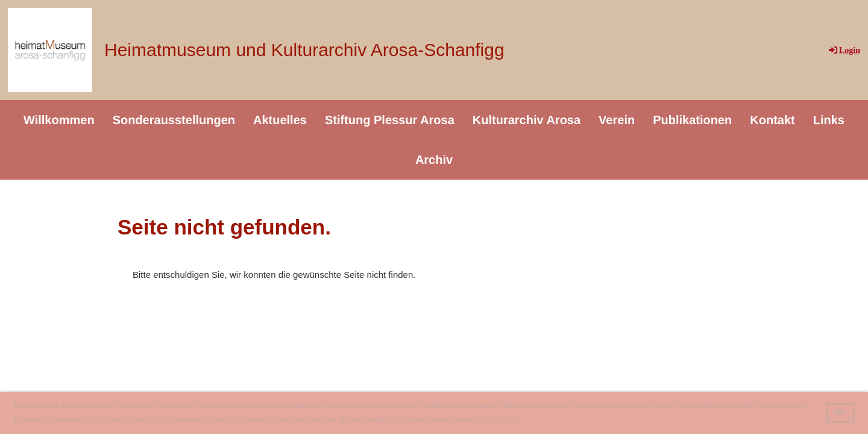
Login (844, 50)
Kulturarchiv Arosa (527, 120)
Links (829, 120)
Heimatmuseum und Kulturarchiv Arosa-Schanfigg (304, 50)
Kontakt (772, 120)
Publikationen (692, 120)
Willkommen (59, 120)
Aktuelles (280, 120)
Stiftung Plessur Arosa (390, 120)
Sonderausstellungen (174, 120)
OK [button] (840, 413)
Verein (617, 120)
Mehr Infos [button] (500, 419)
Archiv (434, 160)
